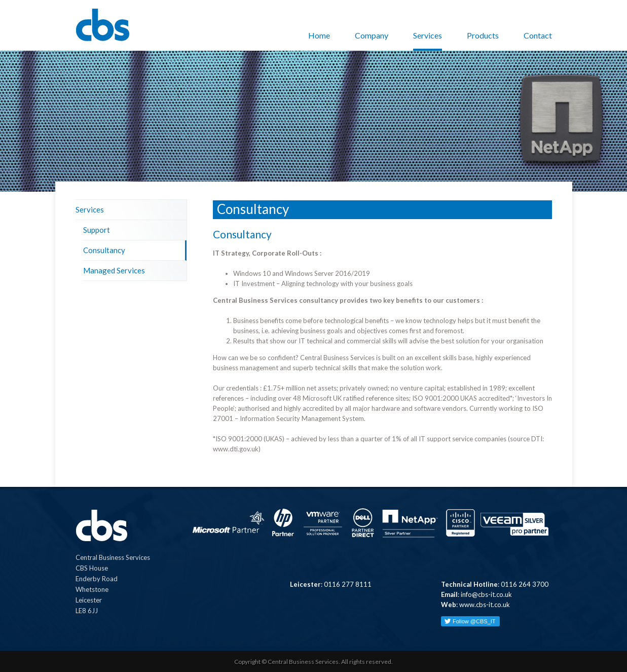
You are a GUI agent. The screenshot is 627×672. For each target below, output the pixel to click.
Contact (538, 35)
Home (319, 35)
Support (97, 230)
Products (483, 35)
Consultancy (104, 250)
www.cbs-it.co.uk (485, 605)
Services (428, 35)
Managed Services (114, 270)
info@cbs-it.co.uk (486, 594)
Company (372, 35)
